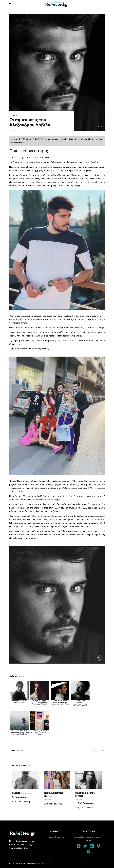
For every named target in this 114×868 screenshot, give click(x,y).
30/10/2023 (14, 131)
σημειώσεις (15, 116)
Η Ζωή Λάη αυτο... (85, 803)
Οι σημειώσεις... (20, 797)
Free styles (48, 793)
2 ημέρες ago (27, 793)
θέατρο (21, 750)
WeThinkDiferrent (44, 863)
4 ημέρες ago (47, 799)
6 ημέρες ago (79, 799)
